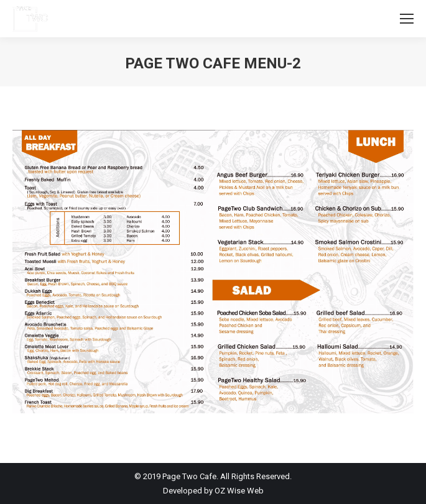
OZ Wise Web (239, 491)
